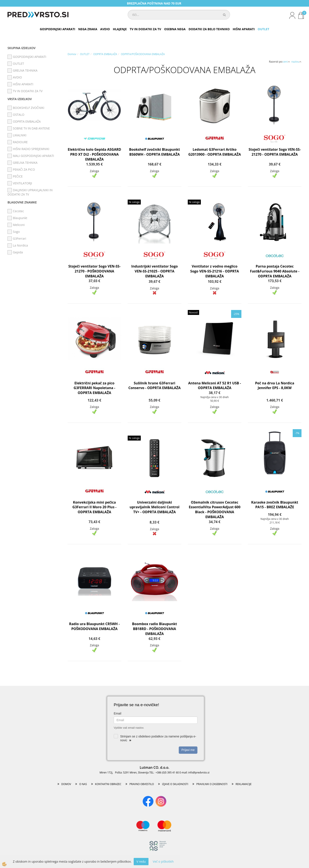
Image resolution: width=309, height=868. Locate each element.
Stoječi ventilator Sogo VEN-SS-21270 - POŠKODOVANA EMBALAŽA (94, 271)
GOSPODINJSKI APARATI (57, 29)
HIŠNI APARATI (244, 29)
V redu (141, 861)
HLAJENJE (120, 29)
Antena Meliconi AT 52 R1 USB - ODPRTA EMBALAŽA (215, 386)
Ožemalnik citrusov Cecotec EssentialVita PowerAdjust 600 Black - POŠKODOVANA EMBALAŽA (215, 510)
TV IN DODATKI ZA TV (145, 29)
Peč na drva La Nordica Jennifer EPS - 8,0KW (275, 386)
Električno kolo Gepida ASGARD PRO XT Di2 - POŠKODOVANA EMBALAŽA (95, 154)
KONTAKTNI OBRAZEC (108, 784)
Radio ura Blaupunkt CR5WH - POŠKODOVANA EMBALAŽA (94, 626)
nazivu (296, 62)
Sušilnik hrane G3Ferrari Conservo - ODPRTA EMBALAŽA (154, 386)
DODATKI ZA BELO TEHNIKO (209, 29)
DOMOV (66, 784)
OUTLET (264, 29)
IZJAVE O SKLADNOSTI (175, 784)
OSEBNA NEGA (175, 29)
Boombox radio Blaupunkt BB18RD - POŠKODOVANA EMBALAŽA (154, 629)
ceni (286, 62)
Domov (72, 54)
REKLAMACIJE (244, 784)
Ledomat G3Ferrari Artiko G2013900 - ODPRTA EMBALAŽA (215, 152)
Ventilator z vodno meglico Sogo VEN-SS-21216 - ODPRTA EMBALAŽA (215, 271)
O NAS (83, 784)
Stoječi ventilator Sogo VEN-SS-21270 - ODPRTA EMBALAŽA (275, 152)
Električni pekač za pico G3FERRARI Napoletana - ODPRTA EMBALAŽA (94, 388)
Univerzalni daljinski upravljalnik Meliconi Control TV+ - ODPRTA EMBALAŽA (154, 507)
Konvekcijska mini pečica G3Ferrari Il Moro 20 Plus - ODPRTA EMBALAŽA (94, 507)
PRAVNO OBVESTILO (142, 784)
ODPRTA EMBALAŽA (105, 54)
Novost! (193, 312)
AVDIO (105, 29)
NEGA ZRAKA (88, 29)
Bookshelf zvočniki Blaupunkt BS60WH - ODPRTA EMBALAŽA (155, 152)
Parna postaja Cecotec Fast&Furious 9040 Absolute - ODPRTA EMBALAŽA (275, 271)
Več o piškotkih (163, 861)
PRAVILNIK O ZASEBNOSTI (212, 784)
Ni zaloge (134, 202)
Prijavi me (188, 750)
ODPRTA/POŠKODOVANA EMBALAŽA (143, 54)
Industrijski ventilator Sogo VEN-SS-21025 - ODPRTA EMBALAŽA (155, 271)
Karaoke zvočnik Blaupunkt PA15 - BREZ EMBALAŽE (275, 505)
